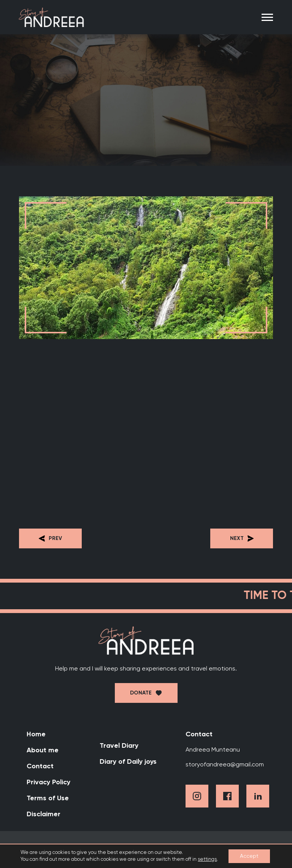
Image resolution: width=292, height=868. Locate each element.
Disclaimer (44, 814)
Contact (40, 766)
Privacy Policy (48, 782)
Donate (141, 693)
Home (36, 734)
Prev (50, 538)
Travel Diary (119, 746)
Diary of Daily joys (128, 762)
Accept (249, 856)
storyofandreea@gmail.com (225, 765)
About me (43, 750)
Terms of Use (48, 798)
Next (242, 538)
